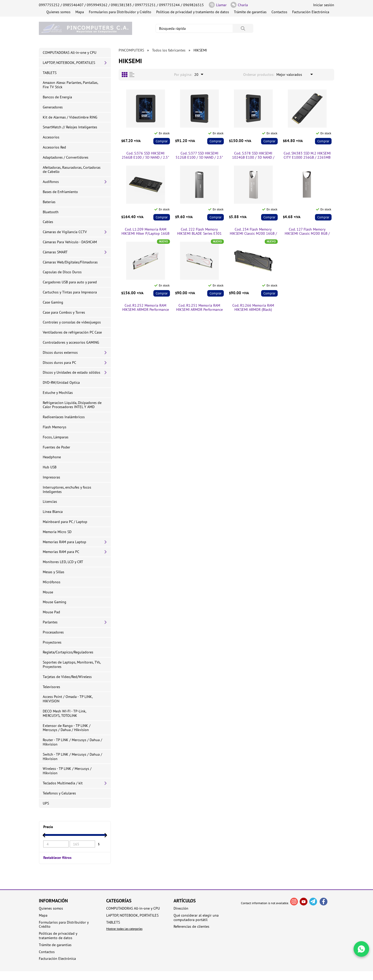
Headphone (52, 457)
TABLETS (50, 73)
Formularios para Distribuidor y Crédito (120, 12)
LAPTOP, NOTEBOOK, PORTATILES (69, 63)
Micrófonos (52, 582)
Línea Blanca (53, 512)
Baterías (49, 202)
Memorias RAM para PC (61, 552)
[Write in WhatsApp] (361, 949)
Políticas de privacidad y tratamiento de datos (193, 12)
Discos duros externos (60, 352)
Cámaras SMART (55, 252)
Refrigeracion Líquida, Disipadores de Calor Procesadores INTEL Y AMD (72, 405)
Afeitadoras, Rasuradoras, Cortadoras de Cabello (72, 170)
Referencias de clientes (191, 927)
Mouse (48, 592)
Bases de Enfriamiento (60, 192)
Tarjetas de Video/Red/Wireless (67, 677)
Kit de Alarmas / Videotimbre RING (70, 117)
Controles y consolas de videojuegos (72, 322)
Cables (48, 222)
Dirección (181, 908)
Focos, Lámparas (56, 437)
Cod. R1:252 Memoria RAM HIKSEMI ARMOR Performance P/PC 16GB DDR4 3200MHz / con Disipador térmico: (146, 308)
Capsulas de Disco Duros (62, 272)
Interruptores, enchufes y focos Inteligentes (67, 489)
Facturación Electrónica (311, 12)
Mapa (80, 12)
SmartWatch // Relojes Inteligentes (70, 127)
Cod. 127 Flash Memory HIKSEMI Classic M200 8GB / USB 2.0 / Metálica (307, 232)
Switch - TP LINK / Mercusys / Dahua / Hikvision (72, 757)
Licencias (50, 502)
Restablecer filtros (57, 857)
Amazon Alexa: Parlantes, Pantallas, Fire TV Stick (70, 85)
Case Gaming (53, 302)
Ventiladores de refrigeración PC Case (72, 332)
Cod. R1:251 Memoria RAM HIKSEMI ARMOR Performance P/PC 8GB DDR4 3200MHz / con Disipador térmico (199, 308)
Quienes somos (58, 12)
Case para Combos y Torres (64, 312)
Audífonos (51, 182)
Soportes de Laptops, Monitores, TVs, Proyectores (72, 664)
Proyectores (52, 642)
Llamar (218, 5)
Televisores (51, 687)
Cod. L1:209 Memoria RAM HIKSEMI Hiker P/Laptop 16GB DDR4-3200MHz (145, 232)
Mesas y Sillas (53, 572)
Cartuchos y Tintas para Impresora (70, 292)
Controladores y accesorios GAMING (71, 342)
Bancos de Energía (57, 97)
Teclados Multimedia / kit (63, 783)
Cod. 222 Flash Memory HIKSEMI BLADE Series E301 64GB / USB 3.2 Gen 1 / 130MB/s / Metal (199, 232)
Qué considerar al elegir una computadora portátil (196, 918)
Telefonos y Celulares (59, 793)
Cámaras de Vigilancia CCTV (65, 232)
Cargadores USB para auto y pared (70, 282)
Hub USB (50, 467)
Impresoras (51, 477)
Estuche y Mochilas (58, 393)
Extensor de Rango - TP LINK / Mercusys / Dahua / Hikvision (67, 728)
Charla (239, 5)
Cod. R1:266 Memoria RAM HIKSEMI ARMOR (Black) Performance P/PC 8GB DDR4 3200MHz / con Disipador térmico (253, 308)
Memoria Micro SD (57, 532)
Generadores (53, 107)
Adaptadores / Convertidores (66, 157)
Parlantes (50, 622)
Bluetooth (51, 212)
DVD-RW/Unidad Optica (61, 382)
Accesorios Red (54, 147)
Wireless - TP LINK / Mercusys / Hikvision (67, 771)
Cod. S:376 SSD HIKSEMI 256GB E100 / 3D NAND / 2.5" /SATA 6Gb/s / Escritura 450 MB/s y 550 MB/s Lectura (145, 156)
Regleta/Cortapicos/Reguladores (68, 652)
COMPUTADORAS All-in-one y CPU (70, 53)
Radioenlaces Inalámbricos (64, 417)
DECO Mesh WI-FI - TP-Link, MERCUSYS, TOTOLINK (64, 713)
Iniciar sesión (324, 5)
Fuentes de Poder (56, 447)
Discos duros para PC (59, 363)
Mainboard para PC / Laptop (65, 522)
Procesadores (53, 632)
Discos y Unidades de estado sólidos (71, 372)
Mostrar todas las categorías (124, 929)
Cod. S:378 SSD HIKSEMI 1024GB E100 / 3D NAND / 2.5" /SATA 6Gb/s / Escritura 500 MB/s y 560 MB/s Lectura (253, 156)
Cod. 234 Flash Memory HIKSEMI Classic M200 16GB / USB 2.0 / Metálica (253, 232)
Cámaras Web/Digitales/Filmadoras (70, 262)
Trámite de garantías (250, 12)
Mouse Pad (51, 612)
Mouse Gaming (55, 602)
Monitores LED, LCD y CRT (63, 562)
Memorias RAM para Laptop (64, 542)
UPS (46, 803)
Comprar (162, 141)
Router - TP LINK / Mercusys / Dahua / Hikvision (72, 742)
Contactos (279, 12)
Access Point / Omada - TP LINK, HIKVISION (68, 699)
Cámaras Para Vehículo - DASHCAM (70, 242)
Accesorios (51, 137)
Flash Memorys (55, 427)
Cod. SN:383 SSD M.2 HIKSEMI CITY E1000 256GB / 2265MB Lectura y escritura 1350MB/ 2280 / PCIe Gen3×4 (307, 156)
